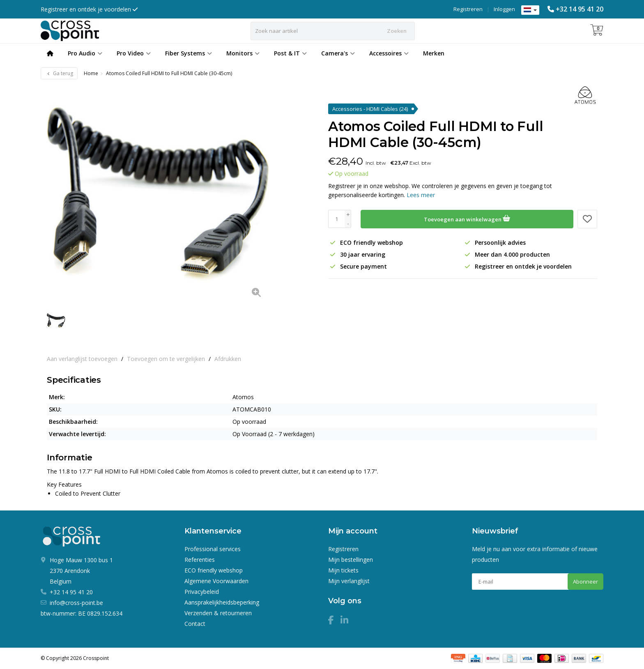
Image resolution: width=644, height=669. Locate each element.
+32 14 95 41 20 (580, 9)
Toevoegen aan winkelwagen (467, 218)
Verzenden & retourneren (218, 613)
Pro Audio (85, 53)
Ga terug (59, 73)
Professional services (213, 549)
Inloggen (504, 9)
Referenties (200, 560)
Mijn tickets (343, 570)
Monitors (243, 53)
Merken (434, 53)
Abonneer (585, 582)
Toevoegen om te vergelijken (166, 359)
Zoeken (397, 31)
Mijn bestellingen (351, 560)
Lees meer (421, 195)
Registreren (468, 9)
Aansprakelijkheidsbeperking (222, 602)
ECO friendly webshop (214, 570)
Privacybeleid (202, 592)
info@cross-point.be (76, 603)
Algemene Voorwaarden (216, 581)
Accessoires (389, 53)
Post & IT (290, 53)
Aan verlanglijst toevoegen (82, 359)
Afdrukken (228, 359)
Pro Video (134, 53)
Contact (195, 624)
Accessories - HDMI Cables (370, 109)
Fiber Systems (189, 53)
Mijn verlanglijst (349, 581)
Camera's (338, 53)
